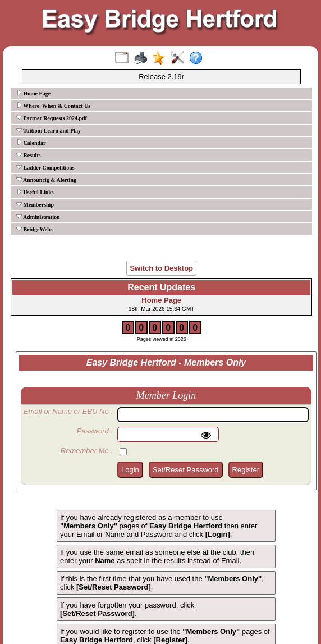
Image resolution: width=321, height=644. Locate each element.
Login (130, 470)
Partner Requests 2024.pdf (52, 118)
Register (246, 470)
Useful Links (35, 192)
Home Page (33, 93)
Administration (38, 217)
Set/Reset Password (186, 470)
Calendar (31, 143)
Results (29, 155)
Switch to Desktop (161, 268)
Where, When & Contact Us (53, 106)
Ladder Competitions (45, 167)
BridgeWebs (35, 229)
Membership (35, 204)
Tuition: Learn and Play (49, 130)
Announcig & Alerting (46, 180)
